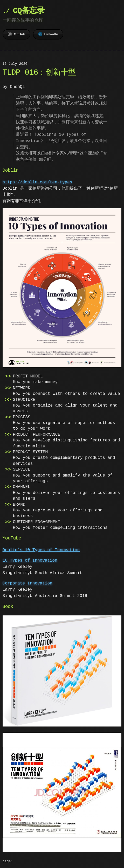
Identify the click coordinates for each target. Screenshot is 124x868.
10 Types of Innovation (30, 560)
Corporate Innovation (27, 583)
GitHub (16, 34)
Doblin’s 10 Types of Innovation (41, 550)
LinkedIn (48, 34)
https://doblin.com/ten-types (37, 182)
